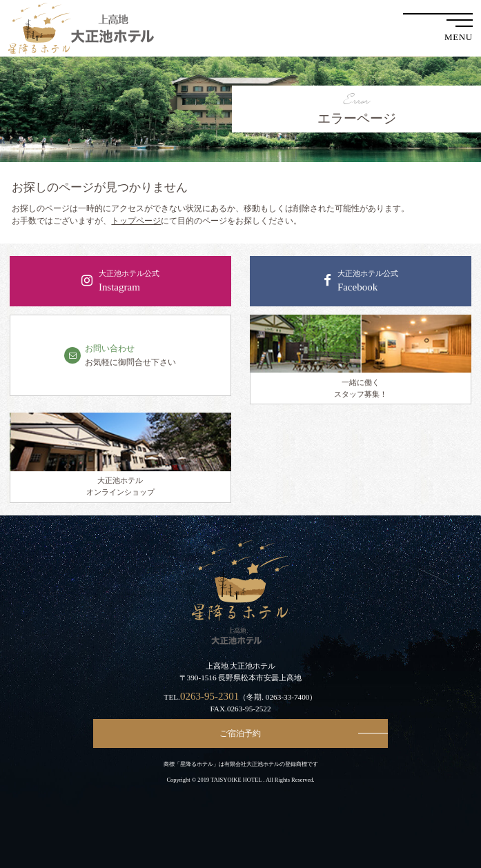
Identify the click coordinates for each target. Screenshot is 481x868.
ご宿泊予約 (240, 733)
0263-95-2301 (209, 696)
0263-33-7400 (288, 697)
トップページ (136, 221)
